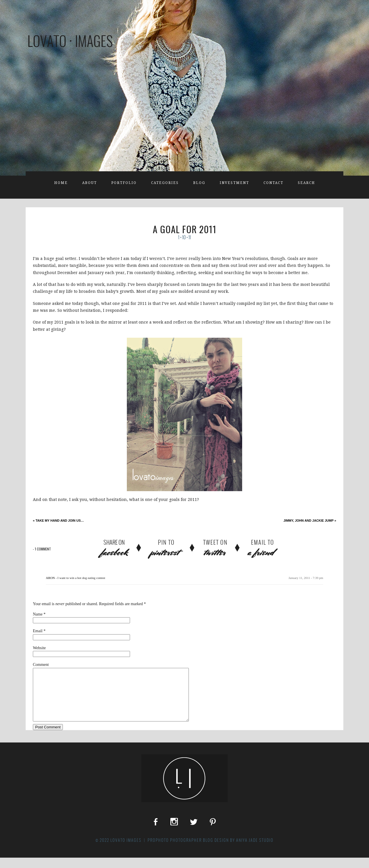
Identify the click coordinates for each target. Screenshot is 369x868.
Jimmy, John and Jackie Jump (310, 521)
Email (38, 631)
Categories (165, 183)
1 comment (42, 549)
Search (306, 183)
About (90, 183)
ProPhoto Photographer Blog (180, 850)
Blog (199, 183)
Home (61, 183)
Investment (234, 183)
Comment (41, 665)
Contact (273, 183)
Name (38, 614)
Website (39, 648)
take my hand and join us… (58, 521)
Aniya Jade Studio (255, 850)
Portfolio (124, 183)
